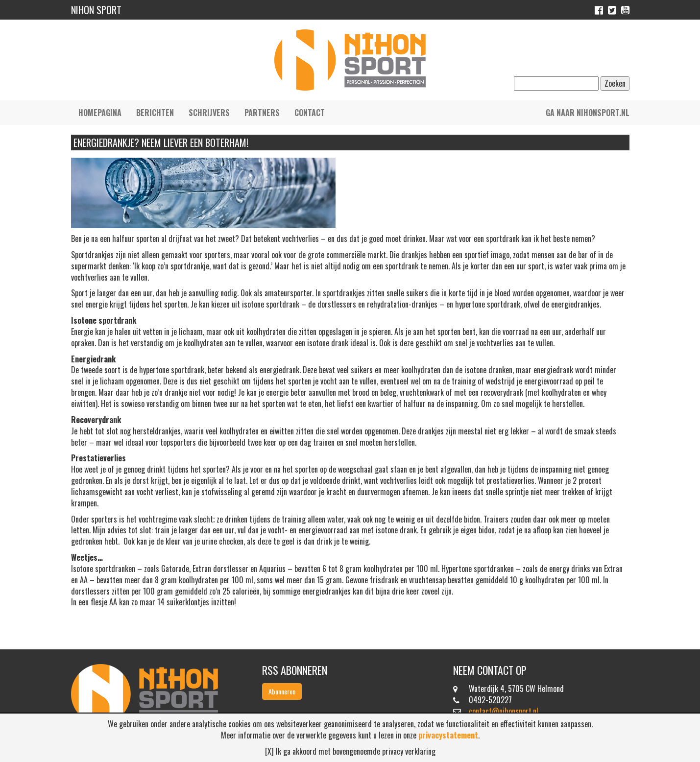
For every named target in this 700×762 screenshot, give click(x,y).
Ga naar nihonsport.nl (588, 113)
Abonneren (282, 691)
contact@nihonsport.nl (504, 711)
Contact (310, 113)
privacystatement (448, 735)
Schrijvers (209, 113)
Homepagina (100, 113)
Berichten (155, 113)
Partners (262, 113)
